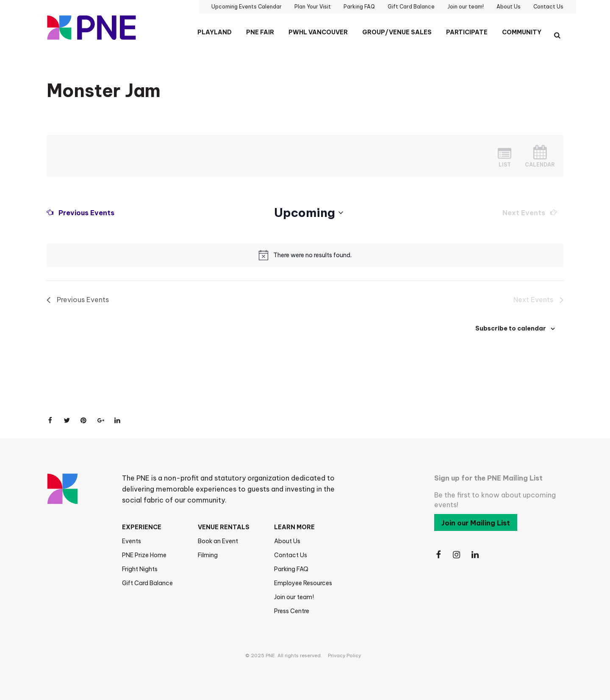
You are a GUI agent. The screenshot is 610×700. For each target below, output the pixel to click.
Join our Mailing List (476, 523)
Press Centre (292, 611)
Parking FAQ (291, 569)
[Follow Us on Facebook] (438, 555)
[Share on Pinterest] (84, 420)
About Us (287, 541)
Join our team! (294, 597)
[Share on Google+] (101, 420)
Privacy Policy (344, 656)
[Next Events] (530, 213)
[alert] (312, 255)
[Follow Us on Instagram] (457, 555)
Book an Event (218, 541)
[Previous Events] (80, 213)
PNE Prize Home (144, 555)
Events (132, 541)
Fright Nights (140, 569)
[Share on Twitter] (67, 420)
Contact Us (291, 555)
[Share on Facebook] (50, 420)
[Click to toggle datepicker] (309, 213)
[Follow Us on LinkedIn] (476, 555)
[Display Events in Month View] (540, 156)
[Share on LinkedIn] (118, 420)
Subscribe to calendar (511, 328)
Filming (208, 555)
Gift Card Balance (147, 583)
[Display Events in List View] (505, 156)
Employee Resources (303, 583)
